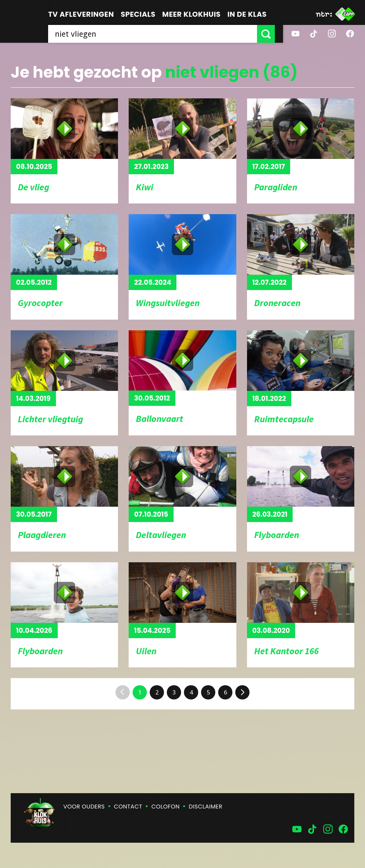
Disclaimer (206, 807)
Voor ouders (84, 807)
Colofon (166, 807)
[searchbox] (157, 34)
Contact (128, 807)
